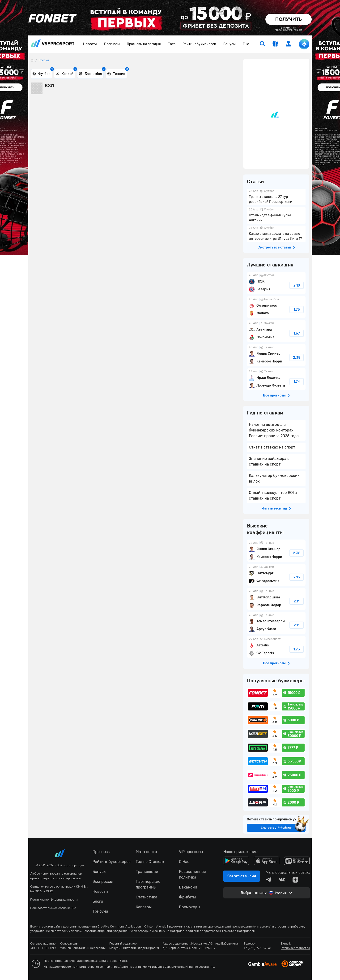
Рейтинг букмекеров (199, 44)
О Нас (184, 862)
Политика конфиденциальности (54, 899)
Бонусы (229, 44)
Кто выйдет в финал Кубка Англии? (276, 215)
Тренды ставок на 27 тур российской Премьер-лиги (276, 197)
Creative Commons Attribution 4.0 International (131, 926)
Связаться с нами (242, 876)
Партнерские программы (148, 884)
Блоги (98, 901)
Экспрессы (103, 882)
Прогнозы (112, 44)
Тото (172, 44)
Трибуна (100, 911)
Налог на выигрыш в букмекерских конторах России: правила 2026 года (274, 430)
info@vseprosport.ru (295, 948)
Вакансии (188, 887)
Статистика (147, 897)
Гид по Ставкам (150, 862)
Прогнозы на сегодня (144, 44)
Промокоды (189, 907)
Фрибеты (187, 897)
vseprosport (53, 43)
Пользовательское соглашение (53, 908)
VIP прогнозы (191, 852)
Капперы (144, 907)
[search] (262, 44)
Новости (90, 44)
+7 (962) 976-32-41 (257, 948)
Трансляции (147, 872)
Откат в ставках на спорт (272, 447)
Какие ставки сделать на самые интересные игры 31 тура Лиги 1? (276, 234)
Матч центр (146, 852)
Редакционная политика (192, 874)
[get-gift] (275, 44)
